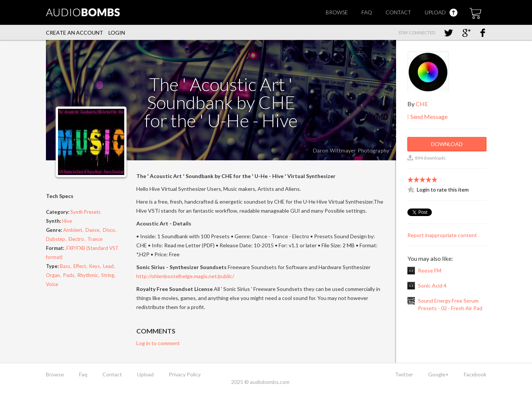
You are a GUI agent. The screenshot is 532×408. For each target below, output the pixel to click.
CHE (422, 104)
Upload (441, 12)
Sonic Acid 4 (432, 285)
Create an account (75, 33)
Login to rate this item (443, 190)
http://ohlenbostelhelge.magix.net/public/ (185, 276)
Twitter (404, 374)
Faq (367, 12)
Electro (76, 239)
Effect (80, 266)
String (108, 275)
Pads (69, 275)
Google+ (438, 374)
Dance (92, 230)
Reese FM (430, 270)
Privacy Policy (185, 374)
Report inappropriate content (442, 235)
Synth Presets (85, 212)
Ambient (73, 230)
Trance (95, 239)
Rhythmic (88, 275)
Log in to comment (158, 343)
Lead (108, 266)
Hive (67, 221)
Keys (95, 266)
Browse (337, 12)
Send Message (428, 116)
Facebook (475, 374)
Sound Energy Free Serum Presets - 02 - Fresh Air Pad (450, 304)
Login (117, 33)
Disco (109, 230)
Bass (65, 266)
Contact (398, 12)
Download (447, 144)
